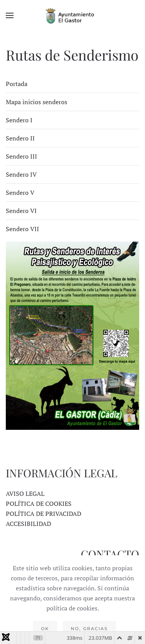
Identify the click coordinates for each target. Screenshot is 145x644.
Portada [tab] (17, 84)
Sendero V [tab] (20, 193)
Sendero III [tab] (21, 156)
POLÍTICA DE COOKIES (39, 504)
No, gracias (89, 629)
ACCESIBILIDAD (28, 524)
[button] (10, 15)
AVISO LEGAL (25, 494)
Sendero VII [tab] (22, 229)
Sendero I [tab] (19, 120)
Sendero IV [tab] (21, 174)
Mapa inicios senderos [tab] (37, 102)
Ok (45, 629)
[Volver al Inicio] (73, 15)
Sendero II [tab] (20, 138)
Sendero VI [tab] (21, 211)
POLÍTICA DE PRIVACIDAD (43, 514)
